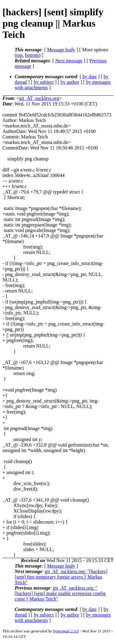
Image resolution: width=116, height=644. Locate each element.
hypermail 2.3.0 (66, 631)
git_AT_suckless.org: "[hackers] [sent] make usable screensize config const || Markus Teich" (60, 593)
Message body (61, 50)
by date (90, 77)
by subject (44, 82)
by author (70, 82)
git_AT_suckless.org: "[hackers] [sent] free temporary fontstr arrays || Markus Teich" (61, 577)
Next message (69, 61)
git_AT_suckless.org (39, 98)
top (19, 55)
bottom (32, 55)
